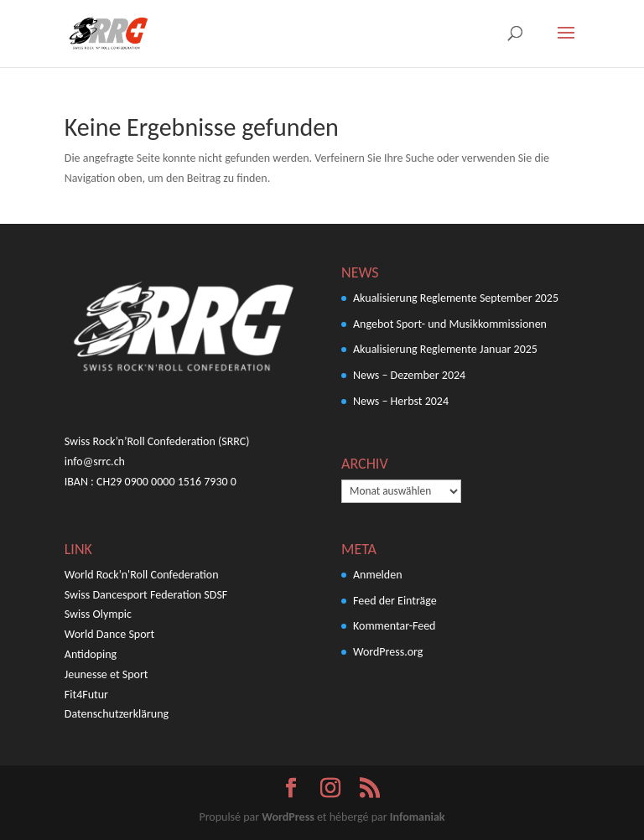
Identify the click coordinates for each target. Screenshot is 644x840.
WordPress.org (388, 652)
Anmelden (378, 575)
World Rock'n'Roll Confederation (142, 575)
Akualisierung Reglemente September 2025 (456, 298)
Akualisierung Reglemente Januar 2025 (445, 349)
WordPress (288, 817)
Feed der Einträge (395, 601)
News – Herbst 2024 (401, 401)
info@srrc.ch (95, 461)
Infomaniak (418, 817)
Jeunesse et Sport (106, 674)
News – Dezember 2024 (409, 375)
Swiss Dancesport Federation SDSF (146, 595)
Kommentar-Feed (394, 626)
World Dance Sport (109, 634)
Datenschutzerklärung (117, 714)
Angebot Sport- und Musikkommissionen (450, 324)
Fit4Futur (86, 695)
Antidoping (91, 654)
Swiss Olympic (98, 614)
